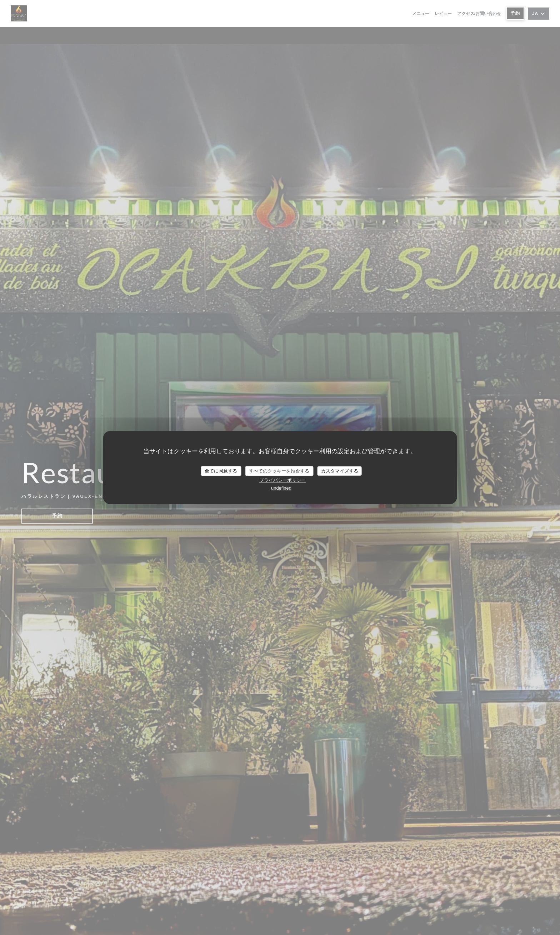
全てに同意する (221, 471)
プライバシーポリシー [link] (282, 480)
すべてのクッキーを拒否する (279, 471)
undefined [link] (281, 488)
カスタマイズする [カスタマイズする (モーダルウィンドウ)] (340, 471)
